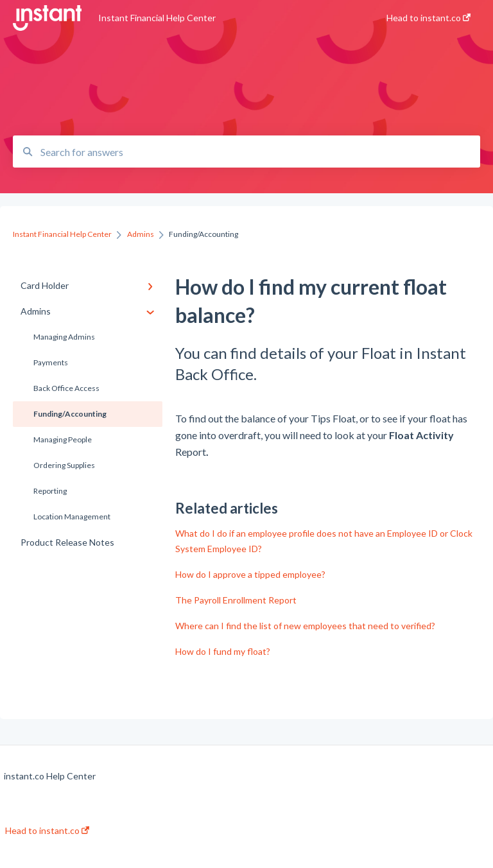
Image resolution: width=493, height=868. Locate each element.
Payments (51, 362)
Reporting (50, 491)
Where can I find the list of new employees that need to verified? (305, 626)
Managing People (63, 439)
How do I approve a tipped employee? (250, 574)
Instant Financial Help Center (157, 18)
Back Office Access (66, 388)
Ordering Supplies (64, 465)
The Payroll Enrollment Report (236, 600)
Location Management (72, 516)
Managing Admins (64, 337)
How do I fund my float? (223, 651)
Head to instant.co (47, 831)
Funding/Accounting (70, 414)
